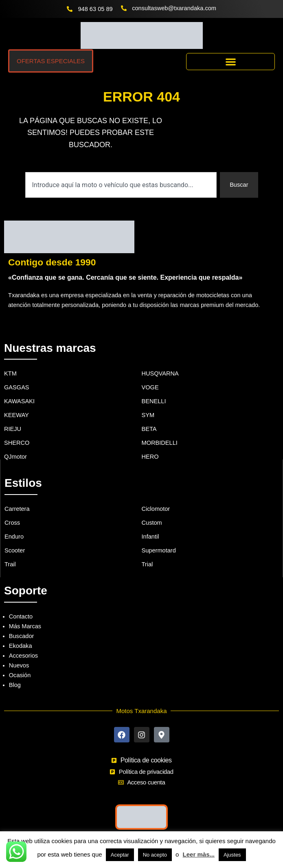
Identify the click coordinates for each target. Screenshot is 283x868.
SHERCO (17, 443)
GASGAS (17, 387)
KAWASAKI (19, 401)
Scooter (15, 550)
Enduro (14, 537)
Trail (10, 564)
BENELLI (154, 401)
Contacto (21, 616)
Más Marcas (25, 626)
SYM (148, 415)
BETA (149, 429)
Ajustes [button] (232, 855)
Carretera (17, 509)
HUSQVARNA (160, 373)
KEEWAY (16, 415)
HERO (150, 457)
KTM (10, 373)
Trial (147, 564)
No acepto (155, 855)
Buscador (22, 636)
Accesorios (23, 656)
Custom (152, 523)
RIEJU (13, 429)
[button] (230, 62)
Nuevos (19, 665)
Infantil (150, 537)
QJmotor (15, 457)
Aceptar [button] (120, 855)
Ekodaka (21, 646)
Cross (12, 523)
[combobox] (121, 185)
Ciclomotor (156, 509)
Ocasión (20, 675)
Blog (15, 685)
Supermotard (159, 550)
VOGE (150, 387)
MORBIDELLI (160, 443)
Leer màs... (199, 854)
